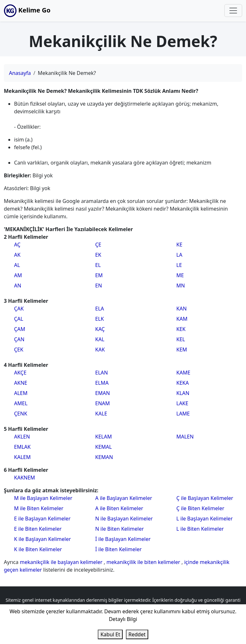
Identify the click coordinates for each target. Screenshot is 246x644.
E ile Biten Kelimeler (38, 529)
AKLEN (22, 437)
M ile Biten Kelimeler (39, 508)
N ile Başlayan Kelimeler (124, 519)
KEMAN (104, 457)
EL (98, 265)
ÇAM (20, 329)
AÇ (17, 245)
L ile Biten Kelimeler (200, 529)
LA (179, 255)
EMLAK (22, 447)
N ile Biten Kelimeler (119, 529)
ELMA (102, 383)
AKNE (21, 383)
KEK (181, 329)
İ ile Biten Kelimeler (118, 549)
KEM (182, 350)
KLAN (183, 393)
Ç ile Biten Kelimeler (200, 508)
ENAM (103, 403)
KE (179, 245)
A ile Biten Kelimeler (119, 508)
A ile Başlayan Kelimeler (124, 498)
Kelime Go (27, 11)
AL (17, 265)
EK (98, 255)
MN (181, 286)
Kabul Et (110, 634)
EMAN (103, 393)
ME (180, 275)
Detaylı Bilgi (123, 619)
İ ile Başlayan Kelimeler (123, 539)
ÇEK (19, 350)
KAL (100, 339)
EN (99, 286)
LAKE (182, 403)
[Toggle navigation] (233, 11)
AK (17, 255)
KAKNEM (25, 478)
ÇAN (19, 339)
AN (18, 286)
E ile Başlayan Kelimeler (42, 519)
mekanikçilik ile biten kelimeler (144, 562)
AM (18, 275)
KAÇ (100, 329)
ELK (100, 319)
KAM (182, 319)
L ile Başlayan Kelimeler (204, 519)
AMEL (21, 403)
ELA (100, 309)
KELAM (104, 437)
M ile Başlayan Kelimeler (43, 498)
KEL (181, 339)
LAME (183, 414)
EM (99, 275)
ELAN (102, 373)
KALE (101, 414)
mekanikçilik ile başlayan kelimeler (62, 562)
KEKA (183, 383)
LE (179, 265)
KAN (181, 309)
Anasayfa (20, 73)
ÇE (98, 245)
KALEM (22, 457)
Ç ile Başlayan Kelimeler (205, 498)
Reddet (137, 634)
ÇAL (19, 319)
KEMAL (104, 447)
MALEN (185, 437)
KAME (183, 373)
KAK (100, 350)
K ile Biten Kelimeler (38, 549)
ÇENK (21, 414)
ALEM (21, 393)
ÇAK (19, 309)
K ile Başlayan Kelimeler (42, 539)
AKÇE (20, 373)
